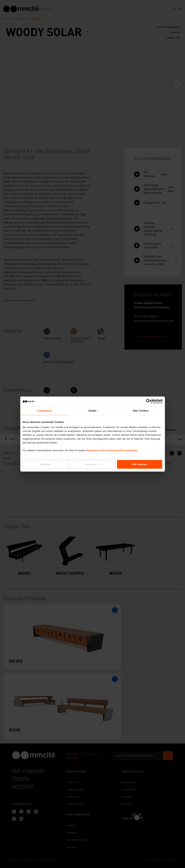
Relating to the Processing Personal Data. (112, 450)
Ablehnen (45, 464)
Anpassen (93, 464)
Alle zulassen (139, 464)
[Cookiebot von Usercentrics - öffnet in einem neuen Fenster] (148, 401)
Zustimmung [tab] (44, 411)
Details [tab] (93, 411)
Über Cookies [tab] (141, 411)
